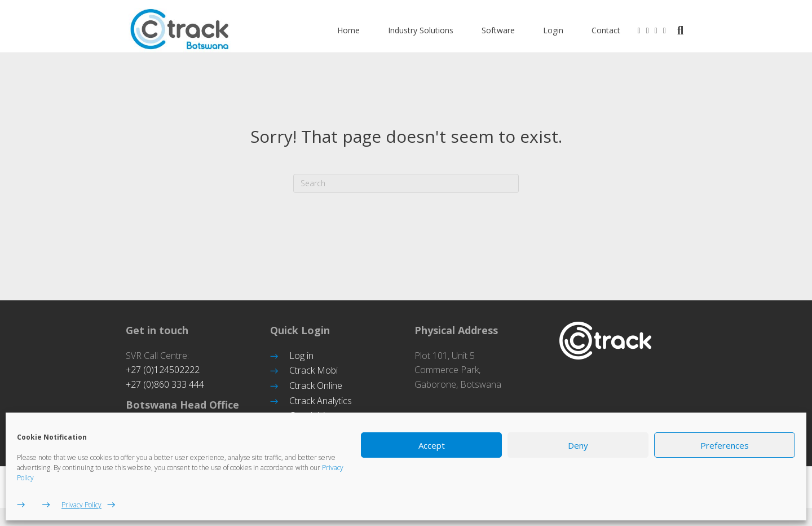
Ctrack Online (316, 385)
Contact (617, 31)
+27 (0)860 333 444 (165, 384)
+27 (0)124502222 (163, 370)
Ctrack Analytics (321, 401)
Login (564, 31)
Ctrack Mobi (314, 370)
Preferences (725, 445)
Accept (432, 445)
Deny (578, 445)
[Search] (687, 32)
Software (509, 31)
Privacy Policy (81, 505)
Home (360, 31)
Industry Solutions (432, 31)
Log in (301, 356)
